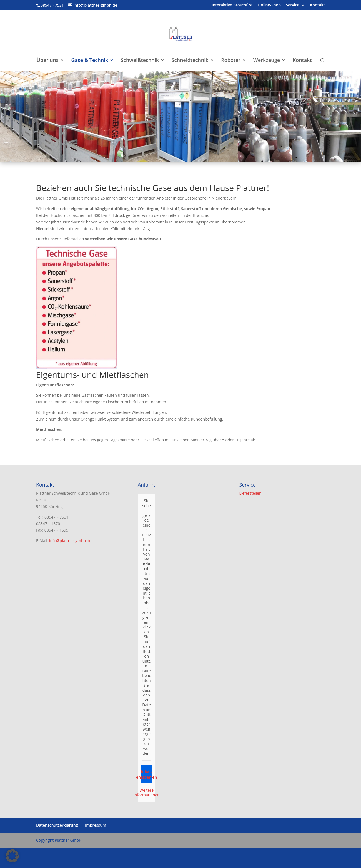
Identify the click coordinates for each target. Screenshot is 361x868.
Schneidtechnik (190, 61)
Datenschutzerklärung (57, 825)
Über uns (48, 61)
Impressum (96, 825)
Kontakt (317, 5)
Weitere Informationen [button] (146, 793)
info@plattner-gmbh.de (70, 541)
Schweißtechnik (140, 61)
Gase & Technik (90, 61)
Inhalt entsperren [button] (146, 774)
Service (293, 5)
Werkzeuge (267, 61)
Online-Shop (269, 5)
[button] (12, 856)
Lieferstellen (250, 493)
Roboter (231, 61)
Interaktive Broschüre (232, 5)
